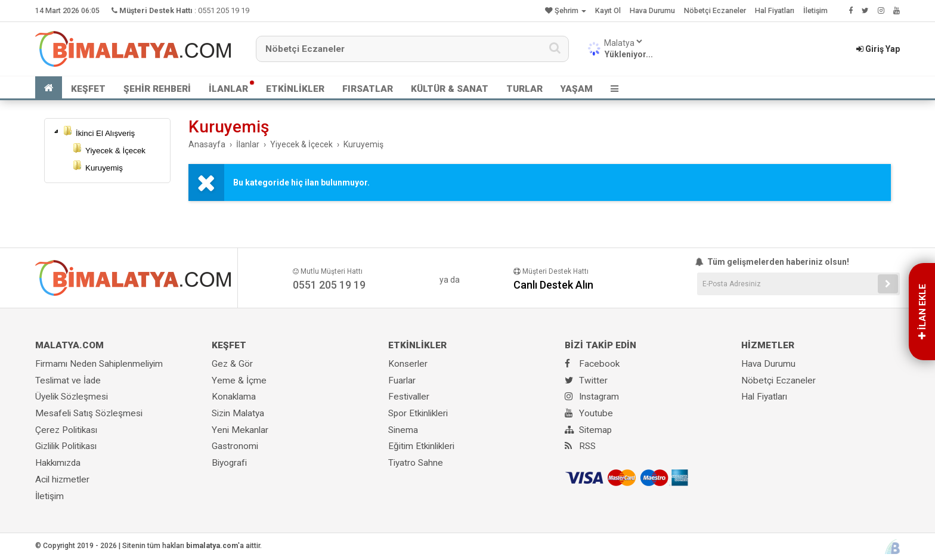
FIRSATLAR (368, 89)
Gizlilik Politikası (66, 446)
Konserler (408, 364)
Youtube (589, 413)
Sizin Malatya (238, 413)
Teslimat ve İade (68, 380)
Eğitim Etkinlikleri (421, 446)
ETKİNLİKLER (295, 89)
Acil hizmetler (62, 479)
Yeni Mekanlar (240, 430)
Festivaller (409, 397)
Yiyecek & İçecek (115, 151)
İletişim (815, 10)
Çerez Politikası (66, 430)
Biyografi (229, 463)
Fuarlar (402, 380)
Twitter (586, 380)
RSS (580, 446)
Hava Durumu (652, 10)
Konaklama (234, 397)
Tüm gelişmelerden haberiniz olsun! (773, 262)
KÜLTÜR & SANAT (450, 89)
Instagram (592, 397)
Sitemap (588, 430)
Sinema (403, 430)
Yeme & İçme (239, 380)
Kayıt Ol (608, 10)
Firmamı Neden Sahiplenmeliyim (99, 364)
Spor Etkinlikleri (418, 413)
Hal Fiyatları (775, 10)
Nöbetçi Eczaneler (715, 10)
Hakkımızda (58, 463)
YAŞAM (577, 89)
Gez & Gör (232, 364)
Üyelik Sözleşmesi (72, 397)
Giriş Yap (878, 49)
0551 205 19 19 (224, 10)
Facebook (592, 364)
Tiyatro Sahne (416, 463)
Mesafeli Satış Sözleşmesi (89, 413)
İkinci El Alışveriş (105, 133)
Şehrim (566, 10)
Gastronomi (235, 446)
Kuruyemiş (104, 168)
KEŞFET (88, 89)
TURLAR (524, 89)
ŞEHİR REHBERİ (157, 89)
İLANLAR (228, 89)
